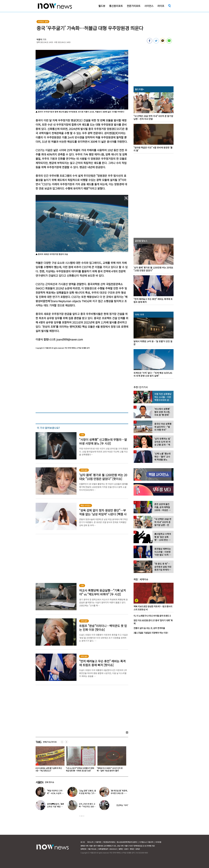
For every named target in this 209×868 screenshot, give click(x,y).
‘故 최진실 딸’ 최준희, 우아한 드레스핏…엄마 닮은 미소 (119, 793)
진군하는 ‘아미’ (122, 805)
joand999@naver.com (70, 339)
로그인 (83, 842)
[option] (49, 760)
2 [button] (82, 816)
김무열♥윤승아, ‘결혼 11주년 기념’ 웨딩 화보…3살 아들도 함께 (55, 807)
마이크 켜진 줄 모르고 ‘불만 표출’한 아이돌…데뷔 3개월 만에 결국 (49, 769)
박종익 (39, 39)
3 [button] (84, 816)
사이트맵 (158, 842)
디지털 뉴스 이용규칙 (146, 842)
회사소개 (90, 842)
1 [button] (80, 816)
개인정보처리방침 (109, 842)
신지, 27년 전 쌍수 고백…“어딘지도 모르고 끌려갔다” (87, 807)
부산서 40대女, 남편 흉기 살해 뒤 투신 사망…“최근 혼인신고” (79, 769)
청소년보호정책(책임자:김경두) (127, 842)
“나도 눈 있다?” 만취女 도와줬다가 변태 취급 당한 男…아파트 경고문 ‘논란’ (111, 769)
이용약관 (98, 842)
